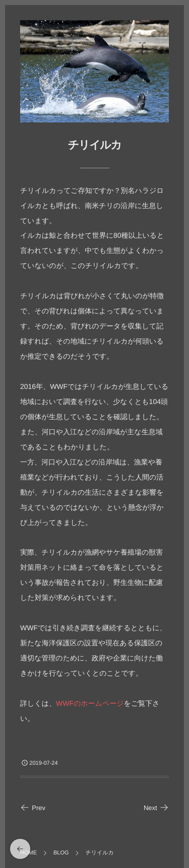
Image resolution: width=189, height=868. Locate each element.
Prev (33, 808)
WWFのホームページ (90, 703)
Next (156, 808)
